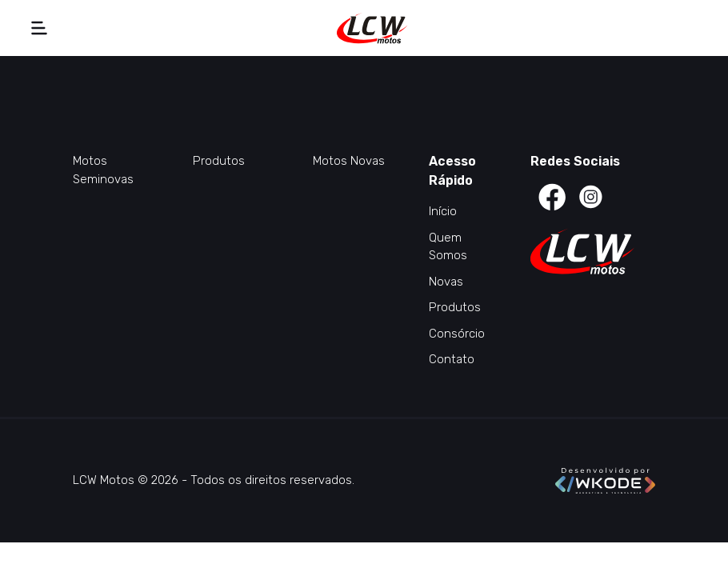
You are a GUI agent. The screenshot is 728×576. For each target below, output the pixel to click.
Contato (452, 359)
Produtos (219, 161)
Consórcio (457, 334)
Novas (446, 282)
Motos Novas (349, 161)
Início (443, 211)
